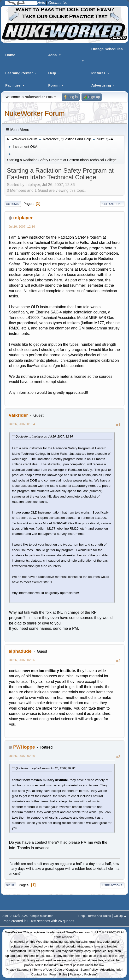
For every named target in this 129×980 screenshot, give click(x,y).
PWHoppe (24, 747)
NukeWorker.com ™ (80, 932)
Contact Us (39, 974)
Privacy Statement (18, 970)
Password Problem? (84, 974)
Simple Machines (41, 916)
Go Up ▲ (120, 916)
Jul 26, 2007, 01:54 (22, 424)
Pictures (98, 73)
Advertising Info (111, 970)
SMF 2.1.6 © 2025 (15, 916)
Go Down (13, 204)
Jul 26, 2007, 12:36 (22, 227)
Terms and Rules (99, 916)
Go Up (10, 885)
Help (52, 73)
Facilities (13, 85)
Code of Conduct (66, 970)
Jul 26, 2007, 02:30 (22, 756)
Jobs (52, 55)
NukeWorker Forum (35, 113)
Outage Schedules (107, 49)
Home (10, 55)
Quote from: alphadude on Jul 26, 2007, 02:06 (46, 768)
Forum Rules (58, 974)
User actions (112, 204)
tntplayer (23, 218)
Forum (54, 85)
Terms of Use (43, 970)
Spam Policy (89, 970)
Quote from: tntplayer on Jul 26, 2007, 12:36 (44, 437)
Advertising (101, 85)
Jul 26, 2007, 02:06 (22, 660)
